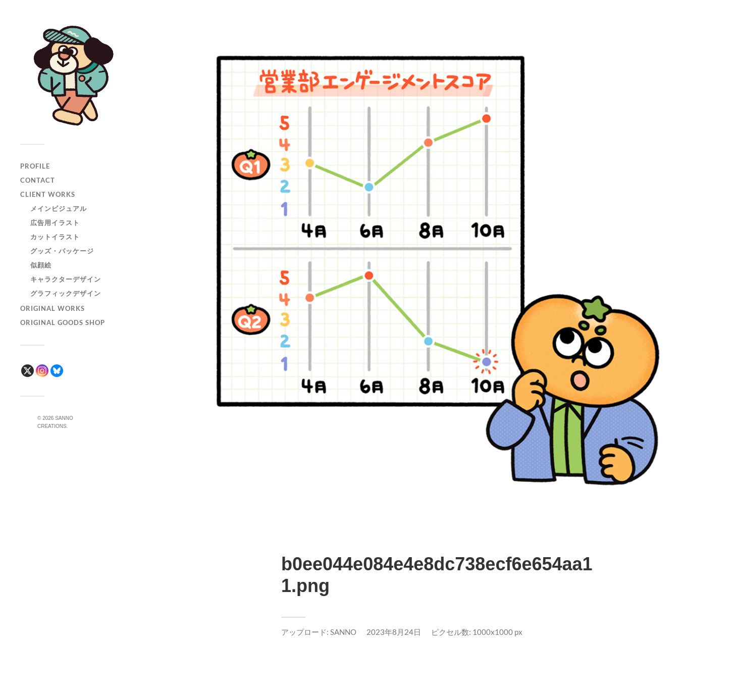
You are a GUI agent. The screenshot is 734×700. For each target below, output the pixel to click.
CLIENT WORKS (48, 194)
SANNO (343, 632)
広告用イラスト (55, 223)
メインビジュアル (59, 208)
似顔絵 (41, 265)
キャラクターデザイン (66, 279)
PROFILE (35, 166)
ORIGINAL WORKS (53, 308)
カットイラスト (55, 237)
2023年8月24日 (394, 632)
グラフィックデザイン (66, 293)
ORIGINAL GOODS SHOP (63, 322)
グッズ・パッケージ (62, 251)
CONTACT (38, 180)
